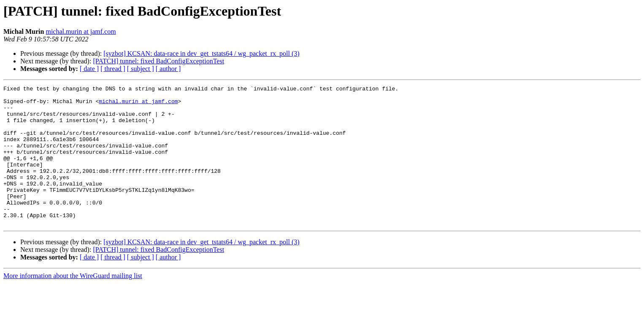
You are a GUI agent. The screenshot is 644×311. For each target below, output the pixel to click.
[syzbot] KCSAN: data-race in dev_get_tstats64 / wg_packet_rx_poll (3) (201, 53)
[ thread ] (113, 69)
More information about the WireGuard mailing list (73, 304)
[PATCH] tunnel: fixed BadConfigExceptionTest (158, 61)
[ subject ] (141, 69)
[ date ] (89, 69)
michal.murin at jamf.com (81, 31)
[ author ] (168, 69)
